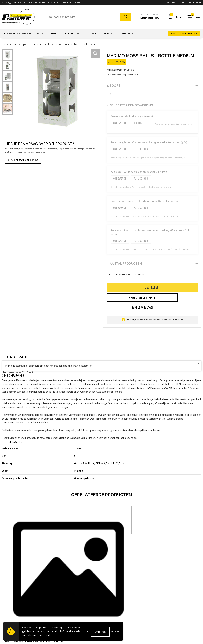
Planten (51, 44)
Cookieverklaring (162, 605)
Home (5, 44)
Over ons (170, 3)
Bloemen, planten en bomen (28, 44)
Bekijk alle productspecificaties (122, 75)
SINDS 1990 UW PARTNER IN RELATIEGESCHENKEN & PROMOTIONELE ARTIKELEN (41, 3)
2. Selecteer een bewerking (130, 105)
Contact (181, 3)
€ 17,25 (14, 567)
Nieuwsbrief (195, 3)
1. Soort (114, 86)
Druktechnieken (61, 616)
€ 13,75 (114, 567)
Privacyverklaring (163, 610)
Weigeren (115, 631)
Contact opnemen (112, 599)
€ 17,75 (64, 567)
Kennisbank (58, 610)
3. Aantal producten (124, 264)
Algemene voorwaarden (166, 599)
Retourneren (110, 616)
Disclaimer (159, 616)
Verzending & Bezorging (116, 610)
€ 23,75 (164, 567)
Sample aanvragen (113, 605)
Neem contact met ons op (23, 160)
